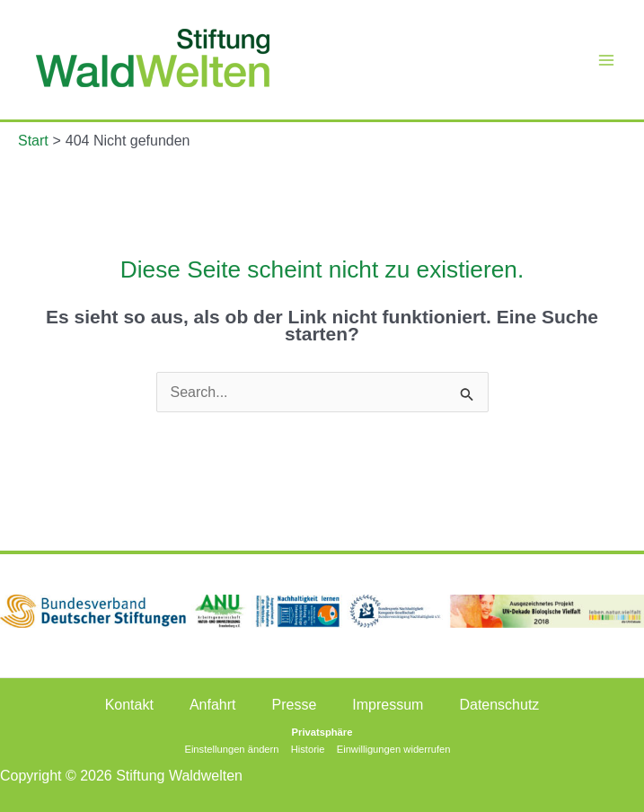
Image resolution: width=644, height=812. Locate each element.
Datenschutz (499, 705)
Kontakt (129, 705)
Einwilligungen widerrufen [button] (394, 749)
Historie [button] (308, 749)
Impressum (388, 705)
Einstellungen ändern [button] (231, 749)
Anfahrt (213, 705)
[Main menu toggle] (606, 60)
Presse (295, 705)
